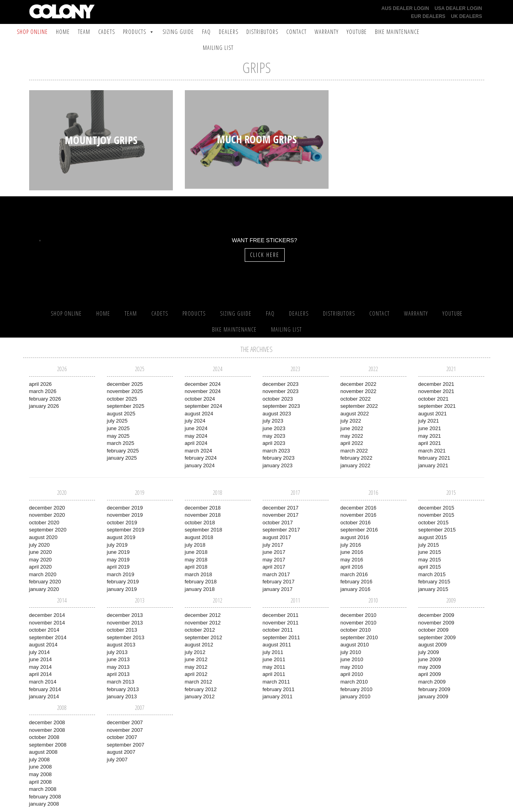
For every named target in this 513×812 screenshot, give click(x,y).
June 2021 (430, 428)
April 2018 (196, 567)
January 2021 (433, 465)
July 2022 (351, 421)
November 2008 (47, 730)
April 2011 (274, 674)
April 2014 (41, 674)
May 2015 (430, 560)
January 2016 (356, 589)
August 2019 (121, 537)
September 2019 (126, 530)
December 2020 (47, 508)
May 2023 (274, 436)
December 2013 (125, 615)
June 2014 (41, 659)
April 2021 (430, 443)
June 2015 (430, 552)
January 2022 (356, 465)
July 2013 (117, 652)
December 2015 (436, 508)
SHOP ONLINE (32, 32)
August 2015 (433, 537)
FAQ (206, 32)
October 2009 (434, 630)
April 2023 (274, 443)
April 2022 (352, 443)
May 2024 (196, 436)
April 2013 (118, 674)
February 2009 (434, 689)
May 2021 (430, 436)
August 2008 (44, 752)
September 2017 (281, 530)
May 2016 (352, 560)
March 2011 (276, 682)
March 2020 (43, 574)
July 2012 (195, 652)
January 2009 (433, 696)
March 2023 (276, 451)
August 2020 (44, 537)
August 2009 (433, 645)
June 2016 (352, 552)
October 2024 (200, 399)
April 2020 (41, 567)
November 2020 (47, 515)
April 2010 (352, 674)
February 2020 (45, 582)
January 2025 (122, 458)
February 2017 (279, 582)
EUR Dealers (428, 16)
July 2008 (40, 760)
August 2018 (199, 537)
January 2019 (122, 589)
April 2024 (196, 443)
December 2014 (47, 615)
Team (84, 32)
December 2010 (359, 615)
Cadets (107, 32)
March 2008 (43, 789)
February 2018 (201, 582)
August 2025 (121, 414)
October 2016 (356, 523)
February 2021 (434, 458)
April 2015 (430, 567)
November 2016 (359, 515)
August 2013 (121, 645)
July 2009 (429, 652)
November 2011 (281, 623)
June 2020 (41, 552)
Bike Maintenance (397, 32)
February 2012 (201, 689)
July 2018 (195, 545)
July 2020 (40, 545)
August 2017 (277, 537)
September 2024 (204, 406)
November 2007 (125, 730)
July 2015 (429, 545)
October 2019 (122, 523)
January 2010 (356, 696)
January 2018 (200, 589)
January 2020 (44, 589)
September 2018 (204, 530)
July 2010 (351, 652)
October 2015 (434, 523)
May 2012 (196, 667)
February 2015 (434, 582)
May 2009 (430, 667)
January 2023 (278, 465)
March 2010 (354, 682)
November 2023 (281, 391)
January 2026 (44, 406)
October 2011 (278, 630)
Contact (296, 32)
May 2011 (274, 667)
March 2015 (432, 574)
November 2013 (125, 623)
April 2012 (196, 674)
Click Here (265, 255)
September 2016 (359, 530)
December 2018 (203, 508)
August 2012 (199, 645)
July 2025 (117, 421)
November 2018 (203, 515)
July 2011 (273, 652)
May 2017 (274, 560)
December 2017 (281, 508)
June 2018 (196, 552)
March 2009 (432, 682)
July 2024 (195, 421)
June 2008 (41, 767)
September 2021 (437, 406)
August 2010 (355, 645)
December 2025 (125, 384)
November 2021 (436, 391)
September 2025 (126, 406)
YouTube (357, 32)
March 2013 (121, 682)
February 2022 (357, 458)
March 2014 (43, 682)
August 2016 (355, 537)
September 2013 (126, 637)
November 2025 (125, 391)
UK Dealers (466, 16)
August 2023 (277, 414)
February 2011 (279, 689)
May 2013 (118, 667)
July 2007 (117, 760)
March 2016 (354, 574)
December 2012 (203, 615)
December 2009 (436, 615)
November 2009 (436, 623)
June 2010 (352, 659)
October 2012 (200, 630)
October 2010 (356, 630)
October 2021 (434, 399)
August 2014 (44, 645)
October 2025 (122, 399)
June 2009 (430, 659)
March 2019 (121, 574)
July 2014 (40, 652)
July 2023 (273, 421)
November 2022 (359, 391)
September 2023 (281, 406)
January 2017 (278, 589)
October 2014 (44, 630)
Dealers (229, 32)
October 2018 (200, 523)
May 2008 (41, 774)
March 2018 (199, 574)
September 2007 (126, 745)
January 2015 (433, 589)
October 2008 (44, 737)
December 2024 (203, 384)
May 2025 (118, 436)
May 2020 (41, 560)
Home (63, 32)
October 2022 (356, 399)
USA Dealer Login (459, 8)
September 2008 (48, 745)
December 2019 (125, 508)
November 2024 (203, 391)
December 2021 (436, 384)
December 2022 (359, 384)
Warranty (327, 32)
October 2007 (122, 737)
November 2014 (47, 623)
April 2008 (41, 782)
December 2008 (47, 722)
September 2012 (204, 637)
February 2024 (201, 458)
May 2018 (196, 560)
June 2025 (118, 428)
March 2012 (199, 682)
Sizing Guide (178, 32)
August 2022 (355, 414)
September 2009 (437, 637)
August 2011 (277, 645)
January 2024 (200, 465)
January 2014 (44, 696)
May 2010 (352, 667)
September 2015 (437, 530)
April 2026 (41, 384)
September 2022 (359, 406)
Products (135, 32)
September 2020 (48, 530)
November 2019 (125, 515)
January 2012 (200, 696)
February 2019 (123, 582)
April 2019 (118, 567)
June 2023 (274, 428)
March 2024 (199, 451)
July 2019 (117, 545)
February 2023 (279, 458)
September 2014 (48, 637)
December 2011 (281, 615)
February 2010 (357, 689)
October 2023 (278, 399)
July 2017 (273, 545)
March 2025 (121, 443)
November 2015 (436, 515)
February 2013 (123, 689)
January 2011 (278, 696)
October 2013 (122, 630)
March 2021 (432, 451)
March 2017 (276, 574)
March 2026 (43, 391)
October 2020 (44, 523)
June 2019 (118, 552)
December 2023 (281, 384)
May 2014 (41, 667)
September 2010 (359, 637)
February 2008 (45, 797)
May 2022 (352, 436)
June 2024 (196, 428)
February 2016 (357, 582)
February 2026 (45, 399)
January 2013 (122, 696)
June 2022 (352, 428)
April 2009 (430, 674)
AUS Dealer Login (405, 8)
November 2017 (281, 515)
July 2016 (351, 545)
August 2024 (199, 414)
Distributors (262, 32)
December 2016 (359, 508)
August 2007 (121, 752)
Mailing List (218, 48)
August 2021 (433, 414)
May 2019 (118, 560)
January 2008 (44, 804)
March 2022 (354, 451)
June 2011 (274, 659)
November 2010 (359, 623)
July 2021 (429, 421)
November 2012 (203, 623)
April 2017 (274, 567)
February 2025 (123, 451)
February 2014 (45, 689)
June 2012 (196, 659)
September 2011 (281, 637)
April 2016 (352, 567)
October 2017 (278, 523)
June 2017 (274, 552)
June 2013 (118, 659)
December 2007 (125, 722)
